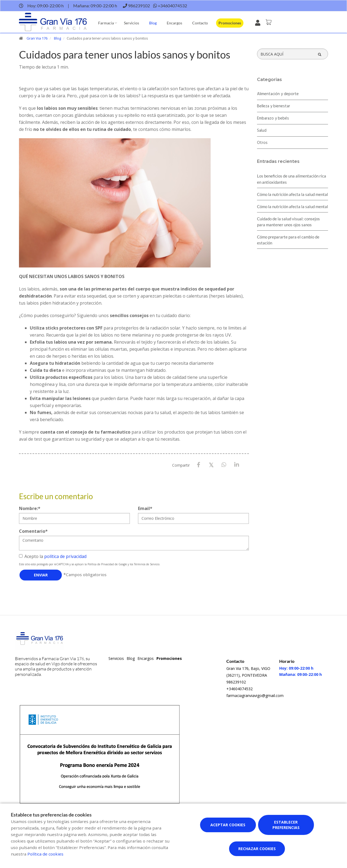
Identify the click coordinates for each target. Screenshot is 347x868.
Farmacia (106, 23)
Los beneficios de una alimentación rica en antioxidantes (292, 179)
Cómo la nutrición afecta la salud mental (293, 194)
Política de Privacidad (101, 564)
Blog (153, 23)
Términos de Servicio (147, 564)
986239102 (236, 682)
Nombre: (30, 508)
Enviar (41, 575)
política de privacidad (65, 556)
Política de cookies (45, 854)
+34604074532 (240, 689)
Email (145, 508)
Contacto (200, 23)
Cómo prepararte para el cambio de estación (288, 240)
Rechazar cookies (257, 849)
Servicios (131, 23)
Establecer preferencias (286, 825)
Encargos (174, 23)
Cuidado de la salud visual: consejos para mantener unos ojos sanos (288, 222)
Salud (262, 131)
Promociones (230, 23)
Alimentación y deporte (278, 94)
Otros (262, 143)
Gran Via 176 (37, 38)
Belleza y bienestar (274, 106)
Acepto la (53, 556)
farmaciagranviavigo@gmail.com (255, 696)
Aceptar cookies (228, 825)
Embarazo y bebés (273, 118)
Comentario (33, 531)
